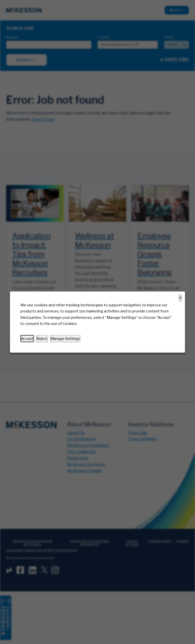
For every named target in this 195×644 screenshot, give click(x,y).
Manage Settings (65, 338)
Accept (27, 338)
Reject (42, 338)
